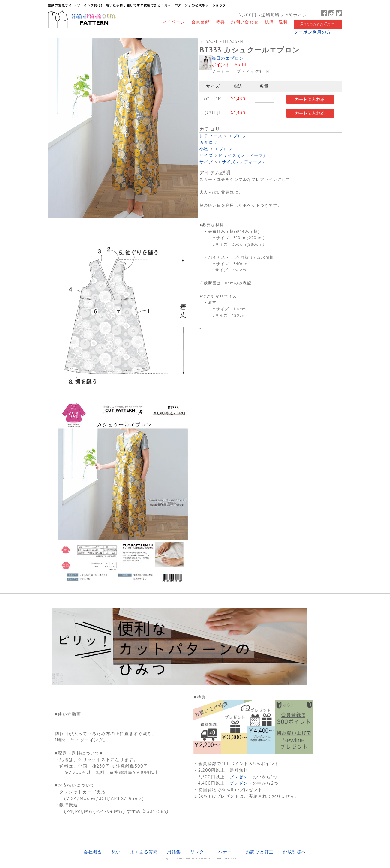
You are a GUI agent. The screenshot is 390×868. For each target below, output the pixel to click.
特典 (220, 22)
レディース (211, 136)
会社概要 (93, 852)
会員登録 (201, 22)
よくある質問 (144, 852)
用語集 (174, 852)
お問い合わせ (245, 22)
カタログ (209, 142)
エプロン (238, 136)
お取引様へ (294, 852)
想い (116, 852)
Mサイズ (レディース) (242, 155)
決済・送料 (276, 22)
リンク (197, 852)
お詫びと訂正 (260, 852)
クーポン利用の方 (313, 32)
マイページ (174, 22)
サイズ (206, 155)
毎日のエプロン (228, 58)
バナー (225, 852)
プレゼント (241, 777)
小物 (204, 149)
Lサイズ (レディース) (242, 162)
